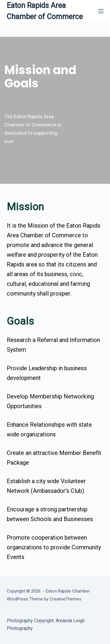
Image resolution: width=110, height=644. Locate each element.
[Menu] (101, 11)
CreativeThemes (65, 599)
